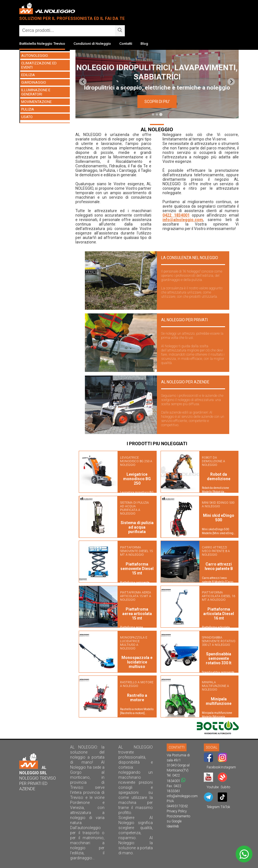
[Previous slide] (83, 82)
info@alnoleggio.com (183, 220)
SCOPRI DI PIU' (221, 102)
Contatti (126, 44)
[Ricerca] (67, 31)
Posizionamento (178, 816)
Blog (144, 44)
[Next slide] (231, 82)
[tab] (153, 114)
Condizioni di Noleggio (92, 44)
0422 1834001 (176, 215)
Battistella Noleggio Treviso (42, 44)
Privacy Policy (177, 811)
